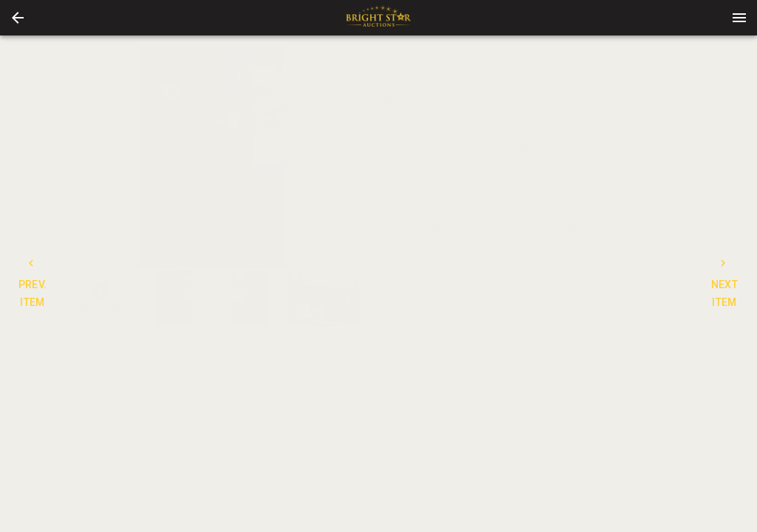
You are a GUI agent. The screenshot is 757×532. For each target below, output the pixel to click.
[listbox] (212, 158)
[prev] (76, 157)
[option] (212, 158)
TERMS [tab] (567, 191)
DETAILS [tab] (401, 191)
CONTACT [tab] (485, 191)
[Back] (18, 18)
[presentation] (378, 18)
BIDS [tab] (651, 191)
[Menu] (739, 18)
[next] (348, 157)
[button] (18, 18)
